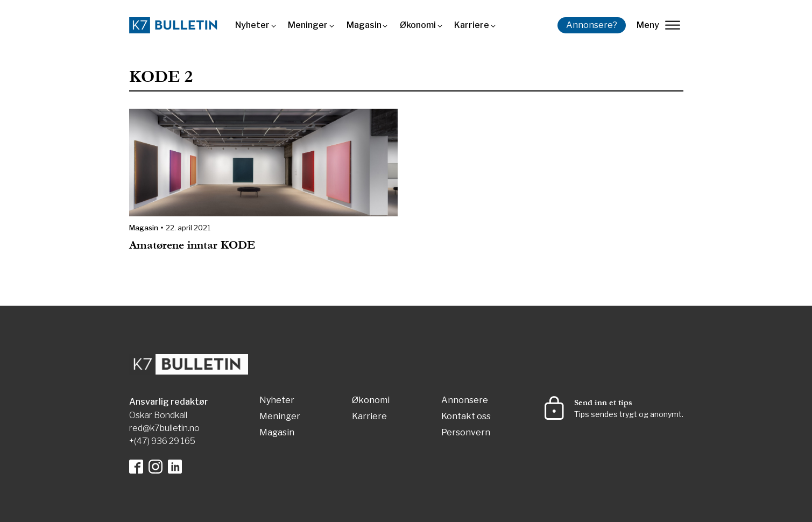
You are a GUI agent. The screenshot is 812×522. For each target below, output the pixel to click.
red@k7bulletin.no (164, 428)
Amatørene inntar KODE (194, 245)
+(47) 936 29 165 (162, 441)
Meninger (308, 25)
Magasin (364, 25)
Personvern (466, 433)
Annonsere (465, 401)
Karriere (472, 25)
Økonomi (418, 25)
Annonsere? (592, 25)
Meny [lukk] (658, 25)
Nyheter (252, 25)
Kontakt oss (466, 417)
